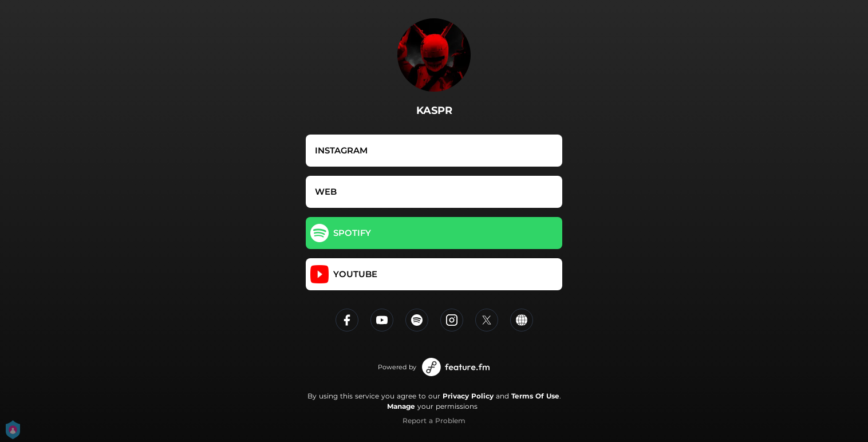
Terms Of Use (535, 396)
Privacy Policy (468, 396)
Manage (401, 406)
